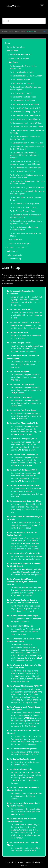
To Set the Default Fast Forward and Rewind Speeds (23, 357)
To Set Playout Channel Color (23, 211)
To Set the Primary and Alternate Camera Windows (24, 228)
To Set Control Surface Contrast (21, 759)
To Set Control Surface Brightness (22, 749)
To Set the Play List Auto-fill (19, 309)
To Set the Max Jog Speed (21, 93)
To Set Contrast (24, 207)
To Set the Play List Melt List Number (23, 322)
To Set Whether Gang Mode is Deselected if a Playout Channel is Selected (25, 155)
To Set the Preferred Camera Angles (26, 168)
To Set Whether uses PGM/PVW (27, 187)
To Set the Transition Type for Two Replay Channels (22, 534)
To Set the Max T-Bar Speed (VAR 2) (25, 108)
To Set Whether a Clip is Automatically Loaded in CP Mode (27, 176)
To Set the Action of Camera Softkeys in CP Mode (25, 518)
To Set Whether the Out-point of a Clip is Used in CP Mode (24, 666)
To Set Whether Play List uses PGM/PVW (25, 686)
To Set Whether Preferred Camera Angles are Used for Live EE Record (25, 163)
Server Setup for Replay (19, 58)
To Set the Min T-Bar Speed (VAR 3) (25, 119)
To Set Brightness (25, 204)
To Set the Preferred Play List (20, 626)
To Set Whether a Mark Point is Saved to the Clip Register (25, 708)
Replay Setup (20, 31)
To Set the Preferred (23, 171)
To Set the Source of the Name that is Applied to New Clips (26, 222)
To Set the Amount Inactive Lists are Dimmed (23, 732)
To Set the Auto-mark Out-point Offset (27, 127)
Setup (11, 31)
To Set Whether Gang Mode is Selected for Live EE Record (24, 565)
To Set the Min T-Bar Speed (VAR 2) (25, 112)
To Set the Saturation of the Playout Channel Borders (23, 789)
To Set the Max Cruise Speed (23, 101)
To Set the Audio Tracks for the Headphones (21, 292)
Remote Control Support (17, 247)
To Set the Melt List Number (26, 76)
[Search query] (24, 21)
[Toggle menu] (42, 6)
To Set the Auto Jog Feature (22, 83)
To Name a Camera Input (19, 243)
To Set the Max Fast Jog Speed (23, 97)
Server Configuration (16, 47)
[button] (4, 43)
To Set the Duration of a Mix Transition (27, 143)
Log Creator (15, 255)
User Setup (31, 31)
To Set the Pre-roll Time (20, 79)
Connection (20, 54)
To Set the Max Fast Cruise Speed (25, 104)
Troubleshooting (14, 259)
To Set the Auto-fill (22, 72)
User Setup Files (15, 240)
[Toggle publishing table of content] (44, 32)
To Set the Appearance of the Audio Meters (23, 844)
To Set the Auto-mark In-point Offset (26, 123)
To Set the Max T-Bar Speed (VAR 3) (25, 115)
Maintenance (12, 251)
